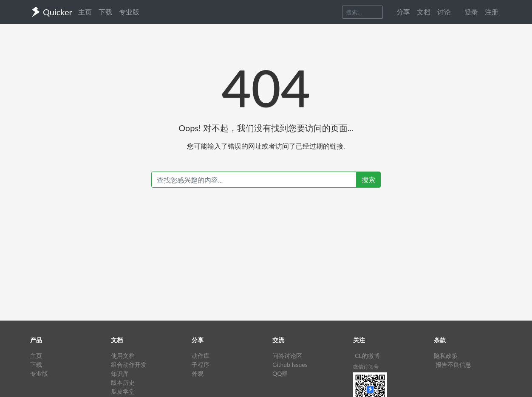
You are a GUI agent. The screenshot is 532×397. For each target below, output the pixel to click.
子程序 (201, 365)
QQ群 (280, 373)
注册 (492, 12)
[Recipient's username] (254, 180)
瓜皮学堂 (123, 391)
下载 (105, 12)
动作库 (201, 356)
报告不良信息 (453, 365)
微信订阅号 (366, 367)
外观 (198, 373)
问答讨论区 (287, 356)
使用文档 (123, 356)
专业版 (129, 12)
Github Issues (290, 365)
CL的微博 (367, 356)
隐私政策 (446, 356)
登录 (471, 12)
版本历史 (123, 382)
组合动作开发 (129, 365)
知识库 (120, 373)
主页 (85, 12)
